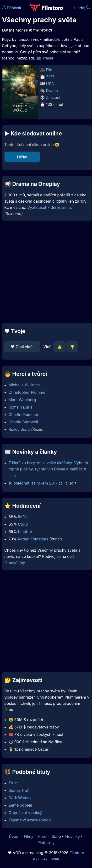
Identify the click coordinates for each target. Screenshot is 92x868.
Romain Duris (21, 407)
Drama (52, 91)
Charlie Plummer (24, 415)
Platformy (46, 843)
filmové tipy (15, 563)
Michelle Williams (24, 385)
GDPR (55, 859)
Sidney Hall (19, 790)
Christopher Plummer (28, 392)
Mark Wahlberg (22, 400)
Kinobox (25, 532)
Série (56, 836)
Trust (13, 783)
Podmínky (40, 859)
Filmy (29, 836)
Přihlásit (12, 8)
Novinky (73, 836)
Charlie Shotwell (23, 422)
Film (50, 70)
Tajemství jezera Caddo (30, 820)
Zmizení (53, 97)
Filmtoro (77, 853)
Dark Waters (20, 798)
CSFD (23, 524)
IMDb (23, 517)
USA (50, 84)
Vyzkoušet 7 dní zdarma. (49, 207)
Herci (43, 836)
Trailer (48, 58)
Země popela (20, 805)
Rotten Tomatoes (33, 539)
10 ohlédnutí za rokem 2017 (33, 483)
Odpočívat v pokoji (25, 813)
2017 (50, 77)
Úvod (14, 836)
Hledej (82, 8)
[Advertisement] (45, 272)
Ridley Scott (19, 429)
